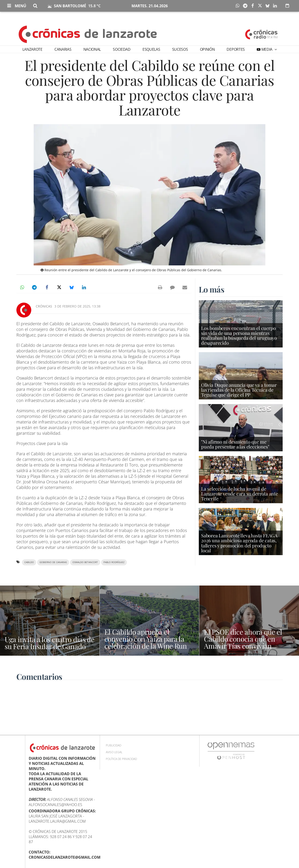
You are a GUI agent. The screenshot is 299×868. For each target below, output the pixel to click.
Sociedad (122, 49)
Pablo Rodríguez (114, 562)
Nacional (92, 49)
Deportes (236, 49)
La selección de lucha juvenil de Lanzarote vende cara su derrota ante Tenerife (240, 494)
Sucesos (180, 49)
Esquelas (151, 49)
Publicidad (114, 745)
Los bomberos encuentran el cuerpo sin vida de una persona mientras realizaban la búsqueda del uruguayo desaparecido (239, 335)
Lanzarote (32, 49)
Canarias (63, 49)
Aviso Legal (114, 752)
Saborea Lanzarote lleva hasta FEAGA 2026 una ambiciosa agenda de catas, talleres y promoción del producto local (239, 543)
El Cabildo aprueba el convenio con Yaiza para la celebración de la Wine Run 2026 (146, 642)
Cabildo (29, 562)
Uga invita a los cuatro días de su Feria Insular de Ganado (50, 643)
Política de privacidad (121, 759)
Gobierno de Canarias (53, 562)
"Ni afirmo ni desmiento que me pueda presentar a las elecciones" (235, 444)
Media (267, 49)
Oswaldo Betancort (85, 562)
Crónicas (44, 306)
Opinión (207, 49)
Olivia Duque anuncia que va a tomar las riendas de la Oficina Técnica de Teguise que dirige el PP (239, 390)
